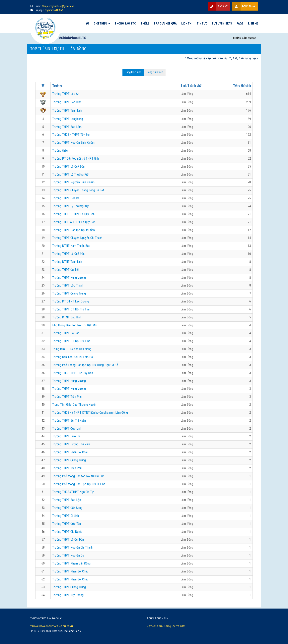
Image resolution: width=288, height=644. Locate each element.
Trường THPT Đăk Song (67, 508)
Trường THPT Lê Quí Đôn (68, 539)
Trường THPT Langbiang (68, 119)
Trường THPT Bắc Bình (67, 102)
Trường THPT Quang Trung (69, 293)
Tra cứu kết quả (165, 24)
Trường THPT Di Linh (66, 516)
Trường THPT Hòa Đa (66, 198)
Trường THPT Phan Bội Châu (70, 452)
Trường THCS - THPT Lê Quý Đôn (73, 214)
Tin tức (202, 24)
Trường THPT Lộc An (66, 94)
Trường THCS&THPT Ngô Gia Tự (73, 492)
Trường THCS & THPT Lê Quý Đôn (74, 222)
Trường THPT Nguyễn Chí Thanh (72, 547)
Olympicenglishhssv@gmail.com (58, 6)
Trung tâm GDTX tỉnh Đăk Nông (72, 349)
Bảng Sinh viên (155, 72)
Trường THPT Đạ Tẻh (66, 270)
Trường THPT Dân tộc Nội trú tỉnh (73, 230)
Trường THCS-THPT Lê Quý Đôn (73, 373)
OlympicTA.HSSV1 (54, 10)
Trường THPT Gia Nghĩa (67, 532)
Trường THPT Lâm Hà (66, 436)
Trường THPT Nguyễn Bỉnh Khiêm (73, 143)
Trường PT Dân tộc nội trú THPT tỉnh (75, 159)
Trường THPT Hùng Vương (69, 278)
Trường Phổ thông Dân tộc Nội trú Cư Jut (78, 476)
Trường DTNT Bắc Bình (67, 317)
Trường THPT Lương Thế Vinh (71, 444)
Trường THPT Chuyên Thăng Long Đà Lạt (78, 190)
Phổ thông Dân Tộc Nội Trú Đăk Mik (75, 325)
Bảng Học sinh (133, 72)
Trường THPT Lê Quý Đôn (68, 166)
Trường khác (60, 151)
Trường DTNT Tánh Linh (67, 262)
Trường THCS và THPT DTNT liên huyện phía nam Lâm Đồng (90, 413)
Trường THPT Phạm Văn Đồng (71, 563)
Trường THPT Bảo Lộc (67, 500)
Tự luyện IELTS (222, 24)
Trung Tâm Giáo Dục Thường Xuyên (74, 405)
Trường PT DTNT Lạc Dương (71, 301)
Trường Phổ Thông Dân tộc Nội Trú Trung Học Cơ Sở (85, 365)
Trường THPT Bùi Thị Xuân (69, 421)
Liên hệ (253, 24)
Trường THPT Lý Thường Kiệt (71, 174)
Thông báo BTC (125, 24)
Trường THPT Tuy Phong (68, 595)
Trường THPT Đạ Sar (66, 333)
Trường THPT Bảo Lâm (67, 127)
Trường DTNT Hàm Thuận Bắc (71, 246)
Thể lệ (145, 24)
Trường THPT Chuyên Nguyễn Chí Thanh (77, 238)
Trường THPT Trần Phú (67, 397)
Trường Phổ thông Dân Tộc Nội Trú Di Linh (79, 484)
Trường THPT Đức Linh (67, 429)
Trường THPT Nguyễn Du (68, 555)
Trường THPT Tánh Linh (67, 110)
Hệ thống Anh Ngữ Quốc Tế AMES (166, 626)
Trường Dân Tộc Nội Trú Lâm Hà (72, 357)
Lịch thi (187, 24)
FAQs (240, 24)
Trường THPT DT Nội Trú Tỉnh (71, 309)
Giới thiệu (100, 24)
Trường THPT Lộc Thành (68, 285)
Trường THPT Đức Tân (67, 524)
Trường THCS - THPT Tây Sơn (71, 135)
